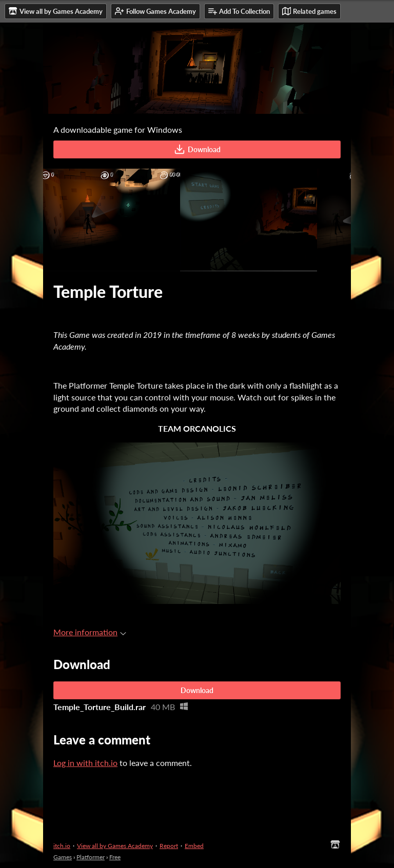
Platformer (91, 857)
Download (197, 149)
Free (115, 857)
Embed (194, 846)
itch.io (62, 846)
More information (90, 632)
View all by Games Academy (115, 846)
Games (63, 857)
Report (169, 846)
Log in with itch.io (85, 763)
